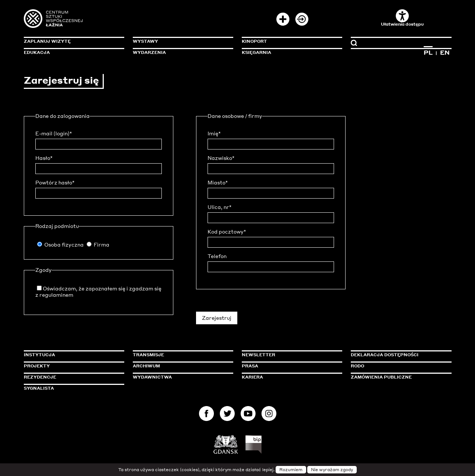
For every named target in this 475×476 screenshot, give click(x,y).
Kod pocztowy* (227, 232)
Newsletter (259, 355)
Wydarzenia (149, 52)
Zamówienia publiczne (398, 377)
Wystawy (145, 41)
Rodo (357, 366)
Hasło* (44, 158)
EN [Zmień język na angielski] (445, 52)
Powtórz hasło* (55, 183)
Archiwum (146, 366)
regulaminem (56, 295)
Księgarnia (256, 52)
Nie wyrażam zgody (332, 470)
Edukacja (37, 52)
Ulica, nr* (219, 207)
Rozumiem (291, 470)
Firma (102, 245)
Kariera (252, 377)
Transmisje (180, 355)
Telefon (217, 256)
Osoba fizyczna (64, 245)
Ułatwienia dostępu (402, 18)
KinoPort (254, 41)
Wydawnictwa (152, 377)
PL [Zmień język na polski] (428, 52)
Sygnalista (39, 388)
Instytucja (39, 355)
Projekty (37, 366)
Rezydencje (40, 377)
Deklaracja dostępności (385, 355)
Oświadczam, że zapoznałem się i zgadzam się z (98, 292)
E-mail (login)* (54, 134)
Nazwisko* (221, 158)
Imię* (214, 134)
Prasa (250, 366)
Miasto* (218, 183)
